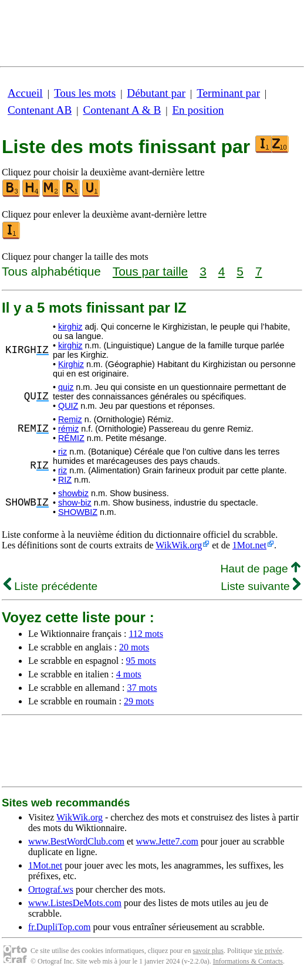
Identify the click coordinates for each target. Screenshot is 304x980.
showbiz (73, 493)
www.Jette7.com (167, 841)
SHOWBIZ (78, 512)
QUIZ (68, 406)
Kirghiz (71, 364)
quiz (66, 387)
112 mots (146, 634)
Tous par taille (150, 271)
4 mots (129, 674)
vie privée (268, 951)
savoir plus (208, 951)
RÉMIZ (71, 438)
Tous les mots (85, 93)
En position (198, 110)
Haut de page (260, 569)
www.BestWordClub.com (76, 841)
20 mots (134, 647)
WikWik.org (179, 545)
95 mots (141, 661)
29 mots (139, 701)
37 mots (142, 688)
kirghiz (70, 327)
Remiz (70, 419)
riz (63, 452)
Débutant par (156, 93)
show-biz (75, 503)
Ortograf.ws (51, 889)
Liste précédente (50, 586)
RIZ (65, 480)
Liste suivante (261, 586)
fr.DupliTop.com (59, 927)
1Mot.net (249, 545)
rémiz (68, 429)
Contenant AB (40, 110)
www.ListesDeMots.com (75, 903)
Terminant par (228, 93)
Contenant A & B (122, 110)
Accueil (25, 93)
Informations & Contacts (248, 961)
